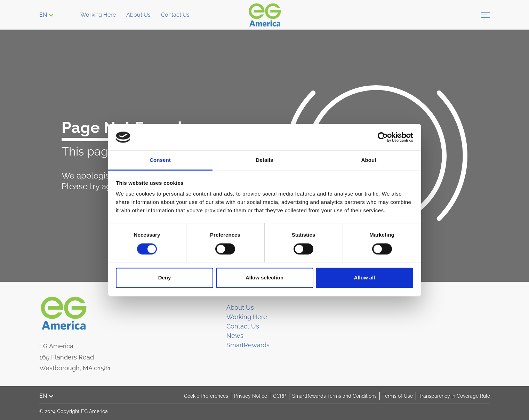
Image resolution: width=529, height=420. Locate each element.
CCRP (280, 396)
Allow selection (264, 278)
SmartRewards (248, 345)
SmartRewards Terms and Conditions (334, 396)
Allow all (365, 278)
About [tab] (369, 160)
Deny (165, 278)
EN (43, 15)
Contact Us (175, 15)
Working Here (98, 15)
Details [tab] (265, 160)
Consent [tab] (160, 160)
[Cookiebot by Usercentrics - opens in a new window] (383, 137)
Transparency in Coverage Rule (454, 396)
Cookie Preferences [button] (206, 396)
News (235, 336)
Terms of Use (398, 396)
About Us (138, 15)
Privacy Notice (251, 396)
